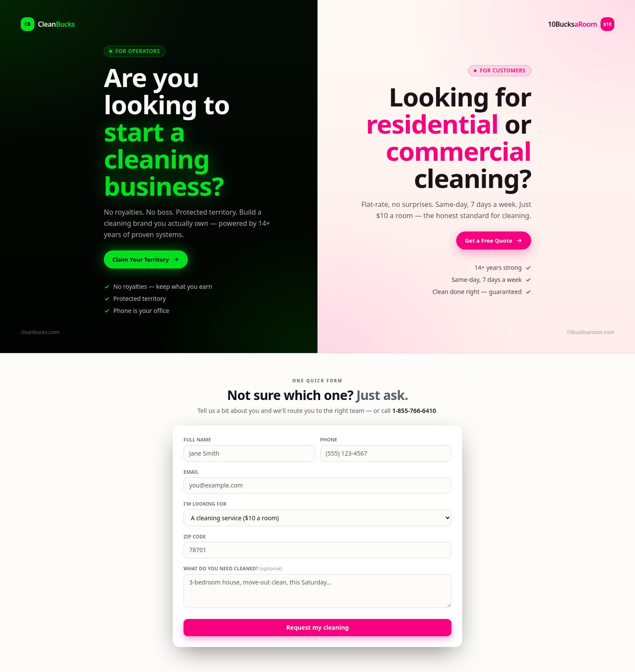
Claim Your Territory (148, 260)
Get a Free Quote (492, 241)
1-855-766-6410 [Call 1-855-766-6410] (414, 411)
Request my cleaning (317, 628)
